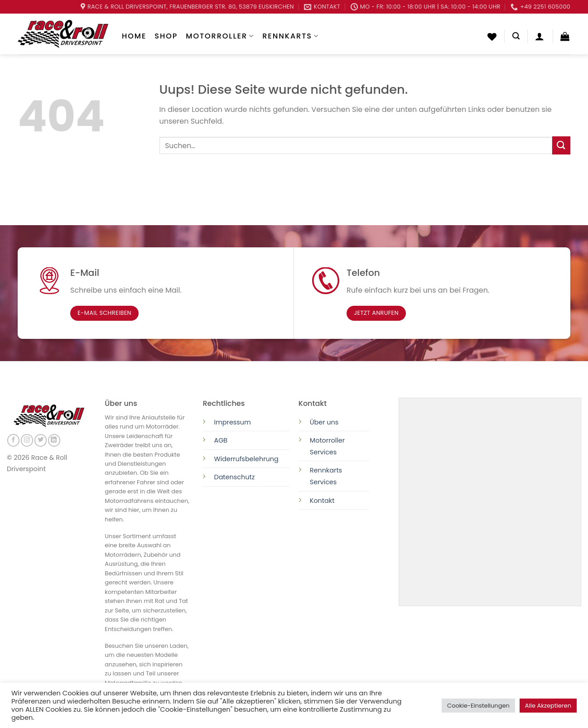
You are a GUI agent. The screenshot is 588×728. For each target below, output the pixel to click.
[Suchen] (516, 36)
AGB (221, 440)
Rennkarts (291, 36)
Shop (166, 36)
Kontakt (322, 501)
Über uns (324, 422)
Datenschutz (235, 477)
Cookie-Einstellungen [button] (478, 706)
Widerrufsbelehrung (246, 459)
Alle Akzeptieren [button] (548, 706)
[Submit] (561, 145)
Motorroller (220, 36)
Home (134, 36)
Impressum (232, 422)
